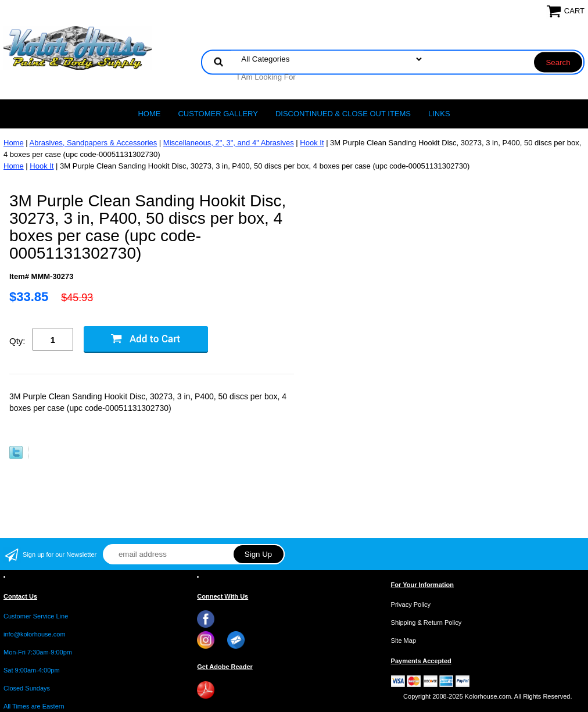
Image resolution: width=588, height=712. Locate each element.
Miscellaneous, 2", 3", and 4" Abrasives (229, 143)
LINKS (439, 114)
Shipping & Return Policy (426, 622)
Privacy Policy (411, 604)
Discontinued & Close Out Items (343, 114)
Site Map (404, 641)
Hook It (312, 143)
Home (149, 114)
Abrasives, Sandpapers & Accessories (94, 143)
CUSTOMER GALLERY (218, 114)
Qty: (17, 341)
